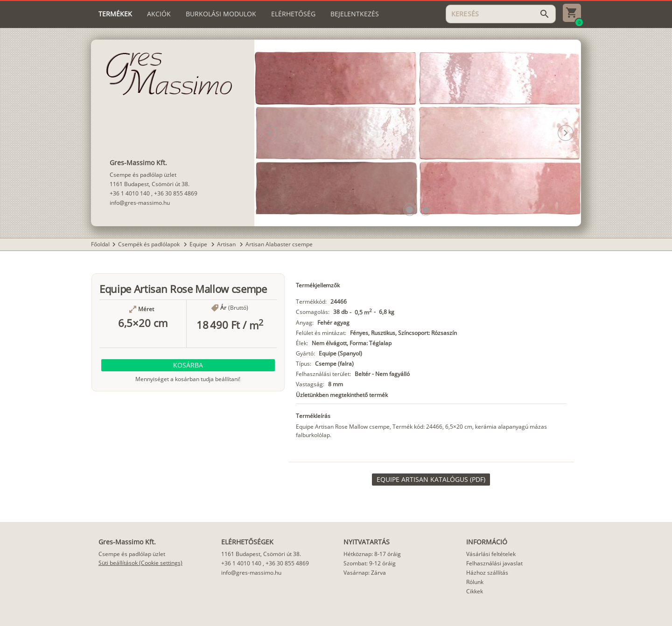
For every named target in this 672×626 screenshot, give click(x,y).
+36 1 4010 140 (130, 193)
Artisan (227, 244)
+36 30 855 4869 (176, 193)
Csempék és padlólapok (150, 244)
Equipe (199, 244)
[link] (431, 480)
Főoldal (100, 244)
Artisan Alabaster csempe (279, 244)
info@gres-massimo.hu (140, 203)
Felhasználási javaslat (494, 563)
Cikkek (475, 591)
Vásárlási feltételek (491, 554)
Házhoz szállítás (487, 573)
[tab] (115, 14)
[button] (409, 210)
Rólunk (475, 582)
